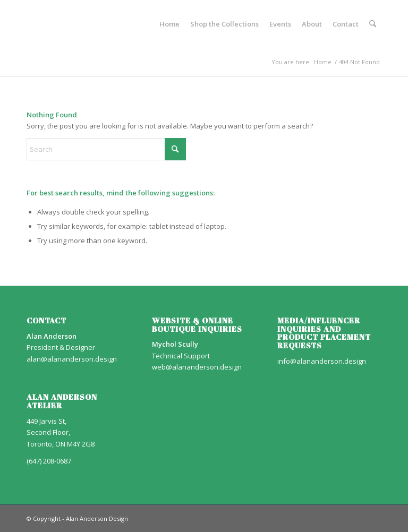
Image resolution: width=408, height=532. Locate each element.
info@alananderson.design (322, 361)
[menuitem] (169, 24)
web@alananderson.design (197, 367)
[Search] (373, 24)
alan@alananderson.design (72, 359)
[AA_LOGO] (27, 24)
